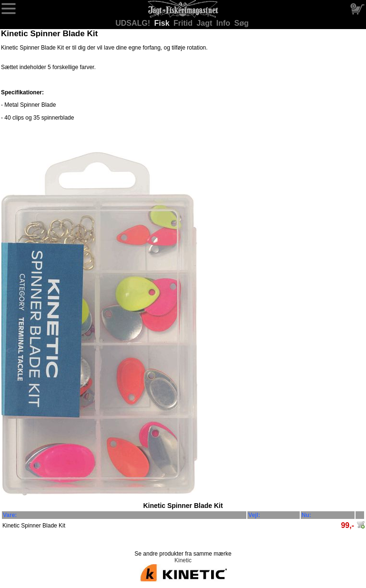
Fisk (163, 23)
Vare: (10, 515)
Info (224, 23)
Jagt (205, 23)
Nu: (306, 515)
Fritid (184, 23)
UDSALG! (134, 23)
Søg (242, 23)
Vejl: (254, 515)
